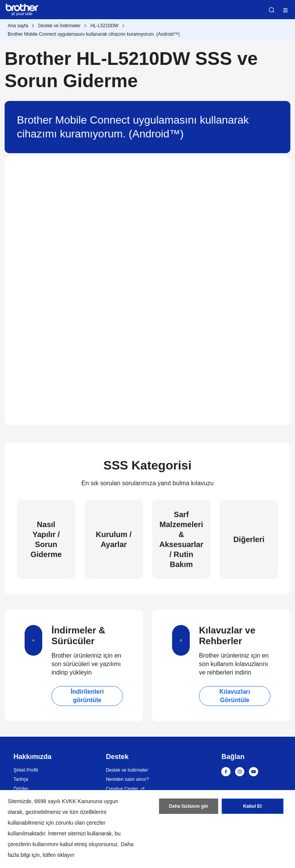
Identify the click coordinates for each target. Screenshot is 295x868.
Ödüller (21, 789)
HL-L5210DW (104, 26)
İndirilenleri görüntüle (87, 696)
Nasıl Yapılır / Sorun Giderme (46, 539)
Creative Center (122, 789)
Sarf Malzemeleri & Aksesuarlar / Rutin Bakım (181, 539)
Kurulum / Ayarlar (114, 539)
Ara (272, 10)
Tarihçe (21, 779)
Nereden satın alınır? (128, 779)
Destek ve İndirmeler (59, 26)
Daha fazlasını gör (189, 806)
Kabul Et (253, 806)
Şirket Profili (26, 770)
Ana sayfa (18, 26)
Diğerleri (249, 539)
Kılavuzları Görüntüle (235, 696)
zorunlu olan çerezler (81, 823)
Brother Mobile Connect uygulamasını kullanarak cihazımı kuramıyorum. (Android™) (94, 34)
